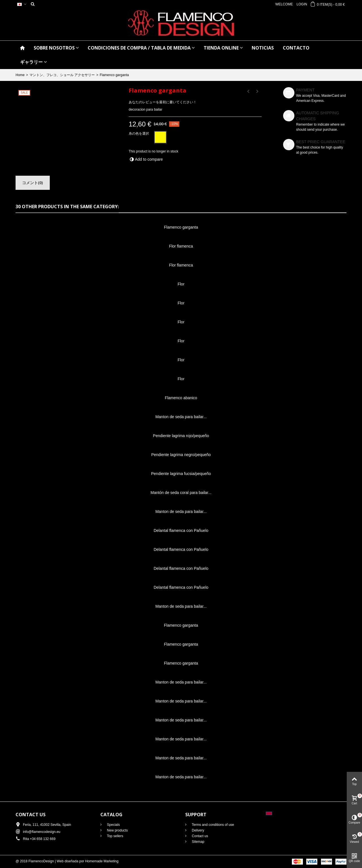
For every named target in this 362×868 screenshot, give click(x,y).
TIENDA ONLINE (221, 48)
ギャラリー (31, 62)
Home (20, 75)
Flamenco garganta (181, 227)
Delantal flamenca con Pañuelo (181, 530)
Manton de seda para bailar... (181, 417)
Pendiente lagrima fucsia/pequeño (181, 474)
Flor (181, 284)
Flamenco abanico (181, 398)
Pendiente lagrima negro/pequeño (181, 455)
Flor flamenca (181, 246)
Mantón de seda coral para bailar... (181, 493)
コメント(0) (33, 183)
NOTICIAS (263, 48)
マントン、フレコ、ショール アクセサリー (62, 75)
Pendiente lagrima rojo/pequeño (181, 436)
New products (117, 830)
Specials (113, 825)
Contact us (200, 836)
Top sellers (115, 836)
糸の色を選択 (139, 134)
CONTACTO (296, 48)
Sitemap (198, 842)
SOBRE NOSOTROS (54, 48)
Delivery (198, 830)
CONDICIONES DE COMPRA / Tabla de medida (139, 48)
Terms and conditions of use (213, 825)
